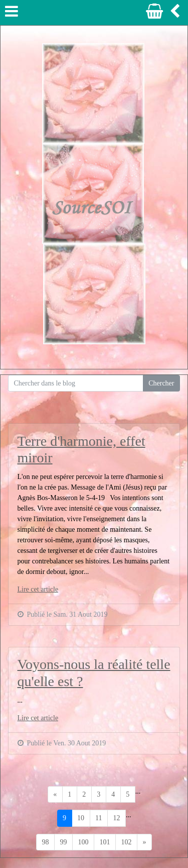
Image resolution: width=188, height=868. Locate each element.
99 (64, 842)
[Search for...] (76, 383)
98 (46, 842)
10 (81, 818)
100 (83, 842)
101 (105, 842)
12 (116, 818)
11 (99, 818)
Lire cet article (38, 589)
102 (127, 842)
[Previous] (55, 795)
